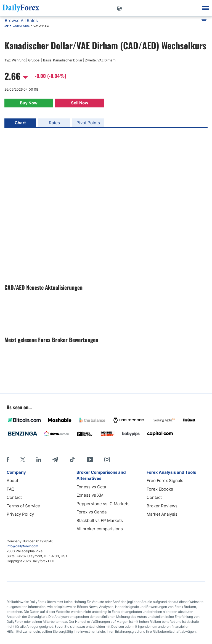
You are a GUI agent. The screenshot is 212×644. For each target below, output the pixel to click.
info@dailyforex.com (22, 546)
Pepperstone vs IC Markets (103, 504)
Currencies (21, 25)
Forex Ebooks (160, 489)
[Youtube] (90, 459)
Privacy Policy (20, 514)
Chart (20, 123)
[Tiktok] (72, 459)
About (12, 481)
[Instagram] (107, 459)
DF (7, 26)
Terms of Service (23, 506)
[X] (23, 459)
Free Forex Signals (165, 481)
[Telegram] (55, 459)
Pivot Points (88, 123)
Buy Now (29, 103)
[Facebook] (8, 459)
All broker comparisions (100, 529)
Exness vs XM (90, 495)
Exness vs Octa (91, 487)
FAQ (10, 489)
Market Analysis (162, 514)
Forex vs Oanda (92, 512)
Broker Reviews (162, 506)
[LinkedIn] (39, 459)
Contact (14, 497)
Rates (54, 123)
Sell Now (80, 103)
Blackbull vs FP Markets (100, 520)
